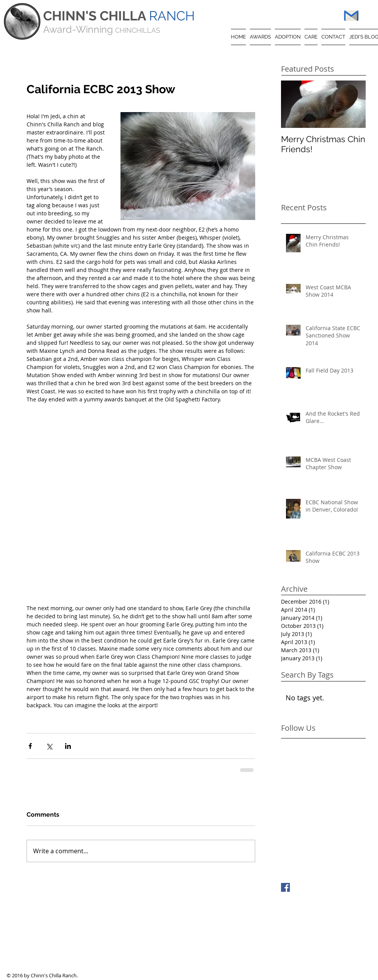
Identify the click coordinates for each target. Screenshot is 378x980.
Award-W (64, 29)
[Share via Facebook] (30, 746)
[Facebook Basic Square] (285, 887)
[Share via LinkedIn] (68, 746)
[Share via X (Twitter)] (49, 746)
